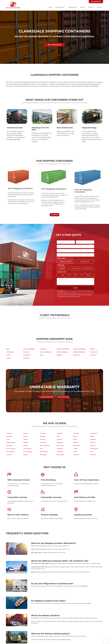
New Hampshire (45, 446)
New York (93, 446)
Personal (63, 268)
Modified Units (85, 262)
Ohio (41, 449)
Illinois (75, 436)
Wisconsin (76, 455)
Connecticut (94, 433)
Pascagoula (27, 355)
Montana (93, 442)
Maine (75, 439)
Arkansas (43, 433)
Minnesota (43, 442)
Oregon (76, 449)
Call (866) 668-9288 (96, 2)
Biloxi (8, 349)
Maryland (93, 439)
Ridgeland (60, 355)
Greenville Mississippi (80, 349)
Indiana (92, 436)
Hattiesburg (10, 352)
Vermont (9, 455)
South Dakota (44, 452)
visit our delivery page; (64, 640)
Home (50, 7)
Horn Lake (26, 352)
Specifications (73, 7)
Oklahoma (60, 449)
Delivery (83, 7)
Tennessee (60, 452)
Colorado (76, 433)
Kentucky (43, 439)
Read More (55, 215)
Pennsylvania (94, 449)
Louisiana (59, 439)
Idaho (58, 436)
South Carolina (28, 452)
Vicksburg (26, 358)
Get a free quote (55, 45)
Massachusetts (11, 442)
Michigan (26, 442)
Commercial (75, 268)
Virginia (25, 455)
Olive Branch (94, 352)
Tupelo (9, 358)
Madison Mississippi (62, 352)
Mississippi (60, 442)
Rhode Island (10, 452)
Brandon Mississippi (29, 349)
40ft (75, 275)
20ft (63, 275)
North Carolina (11, 449)
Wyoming (93, 455)
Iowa (8, 439)
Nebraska (9, 446)
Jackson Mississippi (46, 352)
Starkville (93, 355)
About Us (91, 7)
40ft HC (88, 275)
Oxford (9, 355)
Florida (25, 436)
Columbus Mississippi (63, 349)
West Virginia (60, 455)
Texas (75, 452)
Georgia (42, 436)
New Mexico (77, 446)
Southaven (77, 355)
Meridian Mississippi (79, 352)
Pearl (41, 355)
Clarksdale (43, 349)
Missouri (76, 442)
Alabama (9, 433)
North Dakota (27, 449)
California (59, 433)
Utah (91, 452)
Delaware (9, 436)
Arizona (25, 433)
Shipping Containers (66, 262)
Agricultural (88, 268)
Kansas (25, 439)
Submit (75, 288)
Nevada (26, 446)
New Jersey (60, 446)
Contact (99, 7)
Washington (43, 455)
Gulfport (93, 349)
